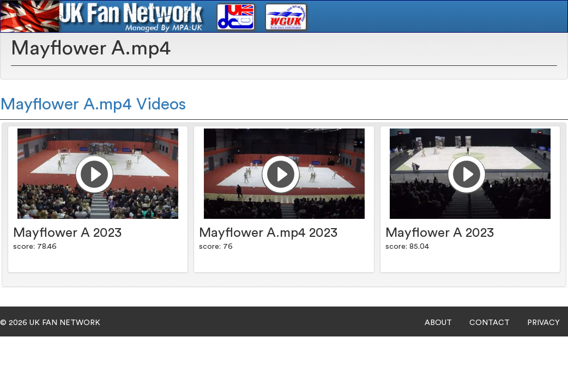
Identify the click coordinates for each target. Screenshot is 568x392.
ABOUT (438, 323)
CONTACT (490, 323)
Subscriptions (531, 47)
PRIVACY (543, 323)
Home (309, 47)
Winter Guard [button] (429, 47)
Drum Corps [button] (360, 47)
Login (482, 47)
